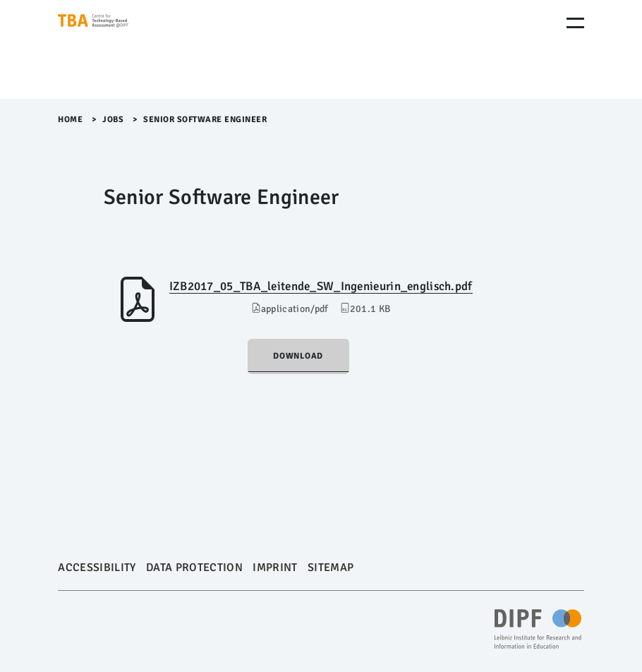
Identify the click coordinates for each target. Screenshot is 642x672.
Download (298, 356)
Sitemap (331, 568)
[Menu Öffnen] (575, 23)
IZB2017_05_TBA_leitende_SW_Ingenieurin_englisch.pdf (321, 286)
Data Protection (194, 568)
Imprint (275, 568)
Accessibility (97, 568)
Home (70, 120)
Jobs (113, 120)
